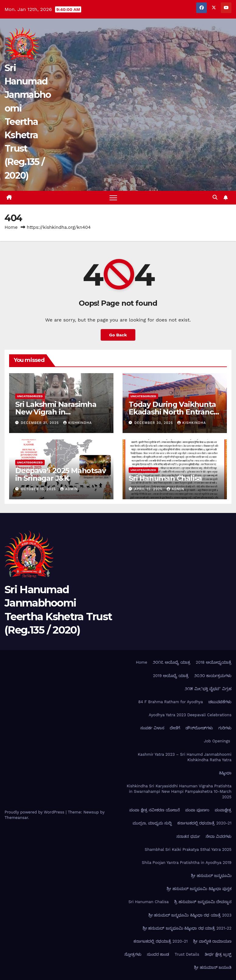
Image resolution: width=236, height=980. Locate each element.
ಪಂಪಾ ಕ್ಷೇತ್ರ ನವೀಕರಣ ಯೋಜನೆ (154, 810)
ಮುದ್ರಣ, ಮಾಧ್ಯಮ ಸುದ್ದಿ (152, 823)
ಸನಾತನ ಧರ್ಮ (188, 836)
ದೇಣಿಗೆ (175, 728)
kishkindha (78, 423)
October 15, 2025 (39, 489)
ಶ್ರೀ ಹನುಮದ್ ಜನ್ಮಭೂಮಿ (211, 876)
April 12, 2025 (149, 489)
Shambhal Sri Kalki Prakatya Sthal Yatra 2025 (188, 849)
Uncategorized (30, 396)
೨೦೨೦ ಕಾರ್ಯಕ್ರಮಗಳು (213, 676)
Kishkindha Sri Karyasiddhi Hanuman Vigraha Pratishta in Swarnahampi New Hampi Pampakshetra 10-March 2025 (179, 791)
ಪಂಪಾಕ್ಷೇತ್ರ (223, 810)
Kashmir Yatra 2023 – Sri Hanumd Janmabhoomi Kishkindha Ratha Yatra (185, 757)
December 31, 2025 (41, 423)
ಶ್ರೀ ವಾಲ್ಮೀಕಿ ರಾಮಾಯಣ (212, 941)
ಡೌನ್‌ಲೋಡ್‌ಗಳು (199, 728)
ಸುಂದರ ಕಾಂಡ (158, 954)
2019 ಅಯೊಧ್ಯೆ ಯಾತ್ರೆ (171, 676)
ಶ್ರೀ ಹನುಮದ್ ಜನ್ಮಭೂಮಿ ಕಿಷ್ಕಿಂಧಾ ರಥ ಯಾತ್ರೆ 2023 (190, 915)
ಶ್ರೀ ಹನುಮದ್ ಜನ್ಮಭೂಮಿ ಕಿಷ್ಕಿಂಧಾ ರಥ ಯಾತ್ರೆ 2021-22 (187, 928)
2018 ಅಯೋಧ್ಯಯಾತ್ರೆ (214, 662)
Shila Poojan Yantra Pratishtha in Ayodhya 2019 (187, 863)
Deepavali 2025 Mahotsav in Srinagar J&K (60, 474)
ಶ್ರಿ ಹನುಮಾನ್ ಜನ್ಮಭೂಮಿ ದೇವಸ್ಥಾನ (203, 902)
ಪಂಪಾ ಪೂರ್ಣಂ (197, 810)
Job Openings (218, 741)
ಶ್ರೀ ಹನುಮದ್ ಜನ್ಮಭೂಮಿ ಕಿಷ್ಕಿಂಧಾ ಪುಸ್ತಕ (199, 889)
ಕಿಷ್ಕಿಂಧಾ (225, 773)
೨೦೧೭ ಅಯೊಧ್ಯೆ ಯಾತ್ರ (172, 662)
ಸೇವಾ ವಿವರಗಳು (219, 836)
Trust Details (187, 954)
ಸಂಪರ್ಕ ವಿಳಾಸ (152, 728)
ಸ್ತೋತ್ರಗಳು (133, 954)
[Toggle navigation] (113, 198)
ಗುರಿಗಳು (225, 728)
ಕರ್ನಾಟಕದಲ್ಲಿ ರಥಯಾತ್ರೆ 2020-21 (204, 823)
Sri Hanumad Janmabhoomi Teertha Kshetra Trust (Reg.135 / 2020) (28, 122)
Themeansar (16, 818)
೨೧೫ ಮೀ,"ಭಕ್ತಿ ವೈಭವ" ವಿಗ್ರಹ (208, 689)
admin (69, 489)
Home (11, 227)
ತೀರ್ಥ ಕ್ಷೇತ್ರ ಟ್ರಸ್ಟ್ (218, 954)
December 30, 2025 (154, 423)
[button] (215, 197)
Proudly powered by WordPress (35, 812)
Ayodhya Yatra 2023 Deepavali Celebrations (190, 715)
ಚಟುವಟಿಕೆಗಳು (220, 702)
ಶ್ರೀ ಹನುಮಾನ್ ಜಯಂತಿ (213, 967)
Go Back (118, 335)
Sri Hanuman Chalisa (165, 478)
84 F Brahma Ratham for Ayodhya (170, 702)
